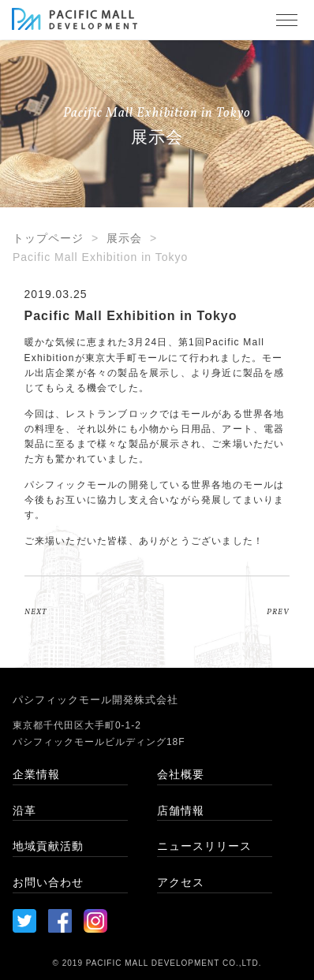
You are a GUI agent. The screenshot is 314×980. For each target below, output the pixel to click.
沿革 (24, 810)
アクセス (181, 882)
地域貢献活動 (48, 846)
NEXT (36, 612)
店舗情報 (181, 810)
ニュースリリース (204, 846)
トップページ (48, 238)
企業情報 (36, 774)
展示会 (124, 238)
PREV (278, 612)
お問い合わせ (48, 882)
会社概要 (181, 774)
